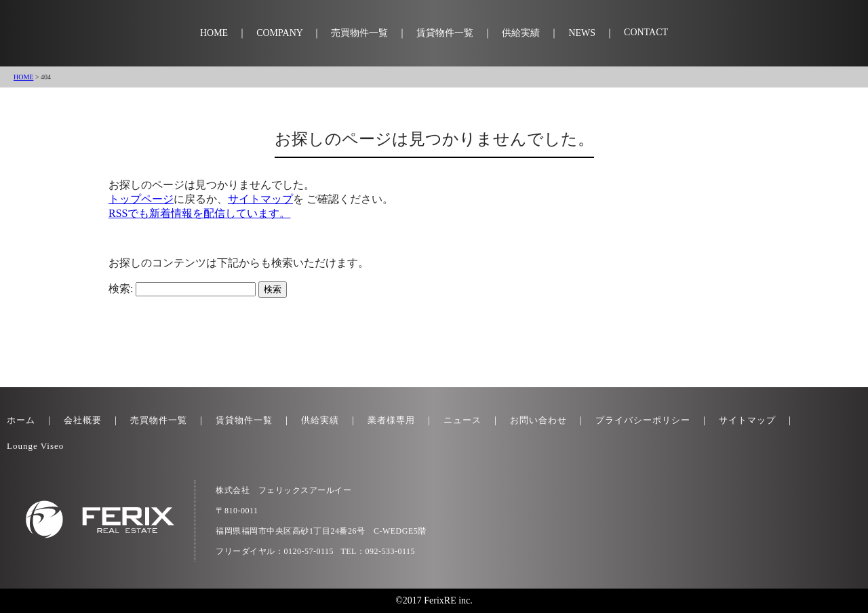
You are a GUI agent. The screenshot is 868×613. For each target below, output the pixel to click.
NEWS (582, 33)
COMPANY (279, 33)
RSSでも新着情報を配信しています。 (199, 213)
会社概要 (83, 420)
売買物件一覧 (359, 33)
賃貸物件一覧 (445, 33)
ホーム (21, 420)
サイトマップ (260, 199)
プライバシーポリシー (643, 420)
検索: (121, 289)
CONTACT (646, 32)
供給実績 (521, 33)
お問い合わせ (538, 420)
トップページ (141, 199)
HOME (214, 33)
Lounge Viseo (35, 446)
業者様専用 (391, 420)
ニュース (462, 420)
